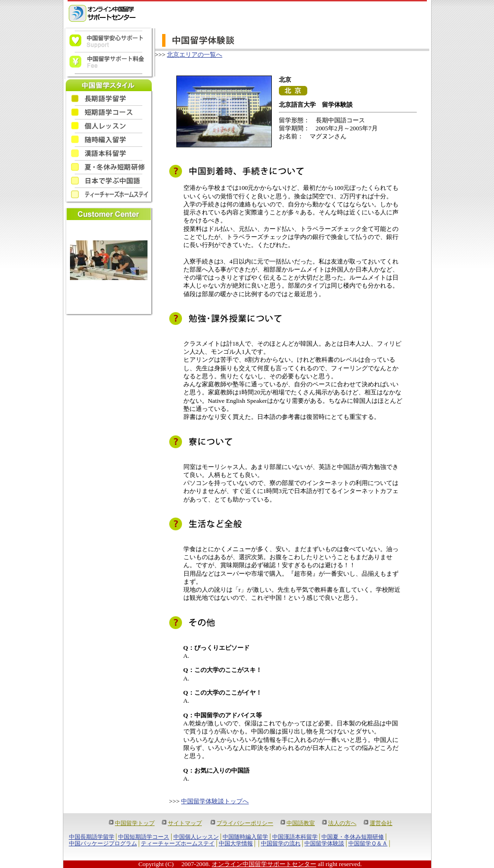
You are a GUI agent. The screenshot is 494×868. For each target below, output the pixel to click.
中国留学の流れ (281, 843)
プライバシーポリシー (245, 823)
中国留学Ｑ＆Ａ (368, 843)
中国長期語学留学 (92, 837)
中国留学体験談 (324, 843)
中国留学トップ (135, 823)
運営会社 (381, 823)
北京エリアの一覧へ (195, 55)
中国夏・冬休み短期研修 (353, 837)
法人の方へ (342, 823)
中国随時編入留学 (245, 837)
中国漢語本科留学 (295, 837)
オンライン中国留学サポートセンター (264, 864)
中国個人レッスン (196, 837)
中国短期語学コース (144, 837)
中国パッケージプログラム (103, 843)
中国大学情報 (236, 843)
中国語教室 (301, 823)
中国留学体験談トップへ (215, 801)
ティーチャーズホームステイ (178, 843)
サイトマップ (185, 823)
